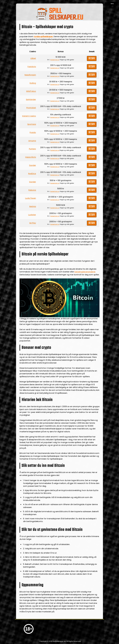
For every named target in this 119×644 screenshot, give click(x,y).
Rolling (33, 83)
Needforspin (30, 75)
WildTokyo (31, 91)
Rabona (32, 190)
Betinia (33, 206)
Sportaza (32, 124)
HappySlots (31, 157)
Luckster (32, 215)
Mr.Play (33, 223)
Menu (112, 4)
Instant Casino (29, 116)
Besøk (92, 58)
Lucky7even (31, 198)
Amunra (32, 141)
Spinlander (31, 99)
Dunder (33, 165)
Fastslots (32, 67)
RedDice (32, 174)
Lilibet (33, 58)
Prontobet (31, 108)
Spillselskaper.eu (59, 641)
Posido (33, 132)
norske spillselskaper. (43, 37)
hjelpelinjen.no (55, 60)
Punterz (32, 149)
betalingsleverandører (85, 272)
